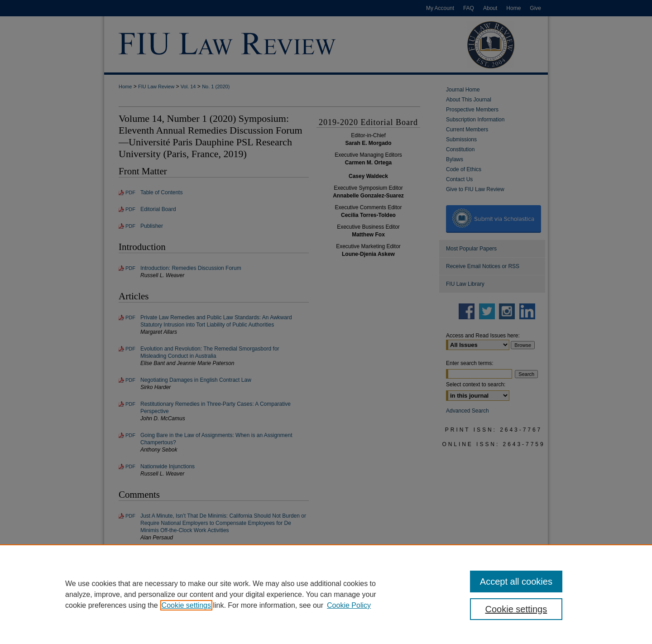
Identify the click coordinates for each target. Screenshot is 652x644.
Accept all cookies (516, 582)
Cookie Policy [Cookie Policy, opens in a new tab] (349, 605)
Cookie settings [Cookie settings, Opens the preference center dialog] (516, 609)
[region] (326, 594)
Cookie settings (186, 605)
